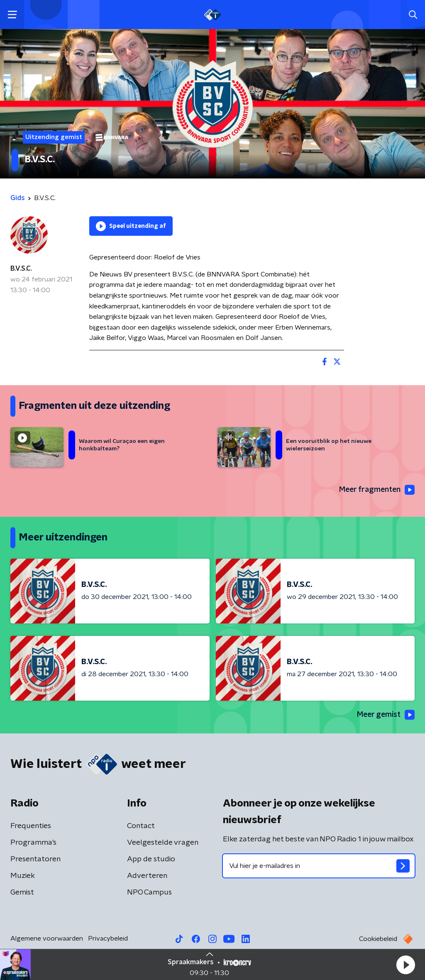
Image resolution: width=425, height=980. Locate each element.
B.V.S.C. (21, 269)
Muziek (23, 876)
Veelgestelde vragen (163, 843)
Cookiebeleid (378, 939)
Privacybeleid (108, 939)
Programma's (33, 843)
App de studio (151, 860)
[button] (405, 965)
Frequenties (31, 826)
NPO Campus (149, 893)
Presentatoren (35, 860)
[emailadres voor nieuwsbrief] (319, 866)
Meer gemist (385, 715)
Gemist (22, 893)
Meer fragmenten (376, 490)
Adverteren (147, 876)
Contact (141, 826)
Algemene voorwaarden (47, 939)
